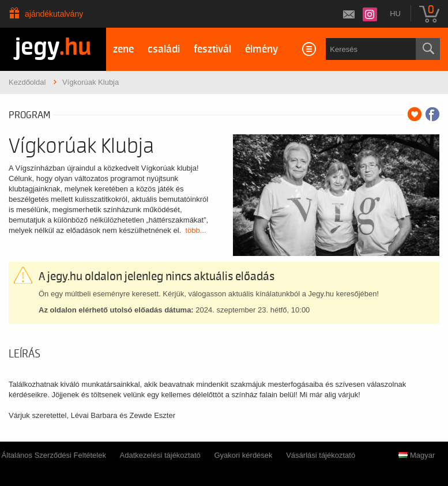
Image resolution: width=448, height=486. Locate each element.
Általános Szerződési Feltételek (54, 455)
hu (395, 14)
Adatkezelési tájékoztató (160, 455)
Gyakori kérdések (243, 455)
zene (123, 49)
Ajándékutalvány (54, 14)
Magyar (417, 455)
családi (164, 49)
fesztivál (212, 49)
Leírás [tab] (25, 354)
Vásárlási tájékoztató (321, 455)
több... (195, 230)
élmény (261, 49)
